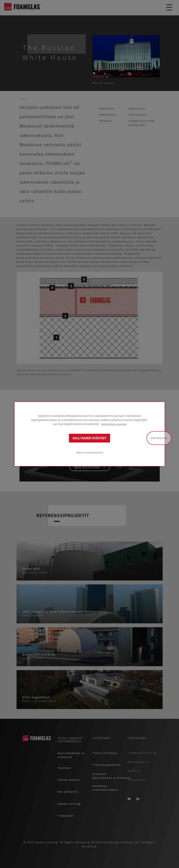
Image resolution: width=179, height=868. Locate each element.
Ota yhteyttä (159, 438)
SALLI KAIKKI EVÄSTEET (90, 438)
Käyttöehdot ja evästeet (114, 424)
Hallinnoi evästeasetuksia (89, 452)
